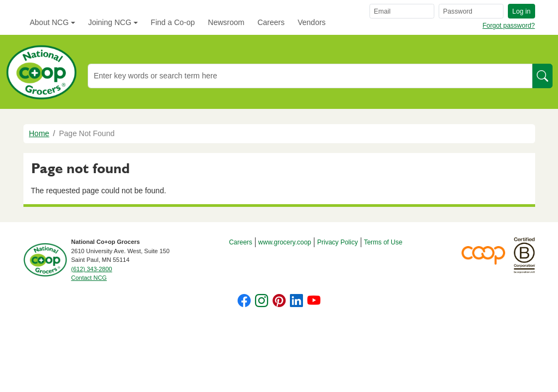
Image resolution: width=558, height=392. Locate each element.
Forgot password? (508, 26)
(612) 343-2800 (92, 269)
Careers (271, 22)
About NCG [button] (50, 22)
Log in (521, 11)
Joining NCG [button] (110, 22)
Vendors (311, 22)
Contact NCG (89, 278)
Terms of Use (383, 242)
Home (39, 133)
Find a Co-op (173, 22)
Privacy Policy (338, 242)
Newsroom (226, 22)
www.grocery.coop (285, 242)
